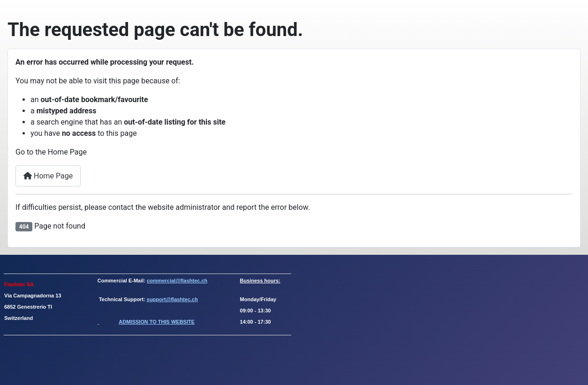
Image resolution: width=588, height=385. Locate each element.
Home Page (48, 176)
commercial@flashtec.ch (177, 281)
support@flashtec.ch (172, 299)
